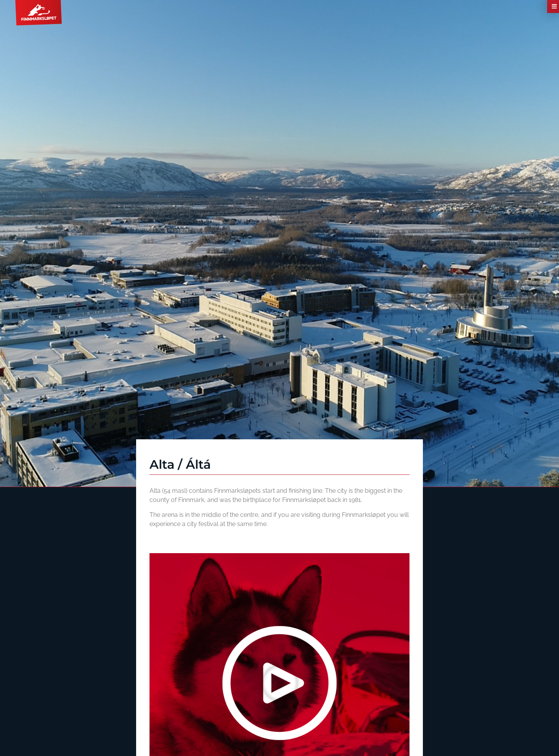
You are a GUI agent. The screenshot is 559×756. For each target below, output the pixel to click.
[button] (279, 683)
